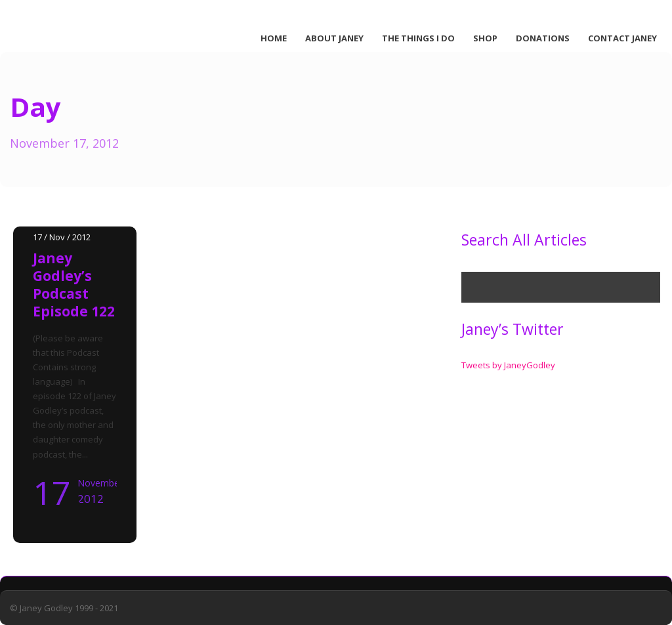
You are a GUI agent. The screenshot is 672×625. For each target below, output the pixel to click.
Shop (485, 38)
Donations (543, 38)
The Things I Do (418, 38)
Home (274, 38)
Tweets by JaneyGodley (508, 365)
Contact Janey (622, 38)
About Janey (334, 38)
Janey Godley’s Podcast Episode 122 (74, 285)
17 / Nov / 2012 (62, 237)
